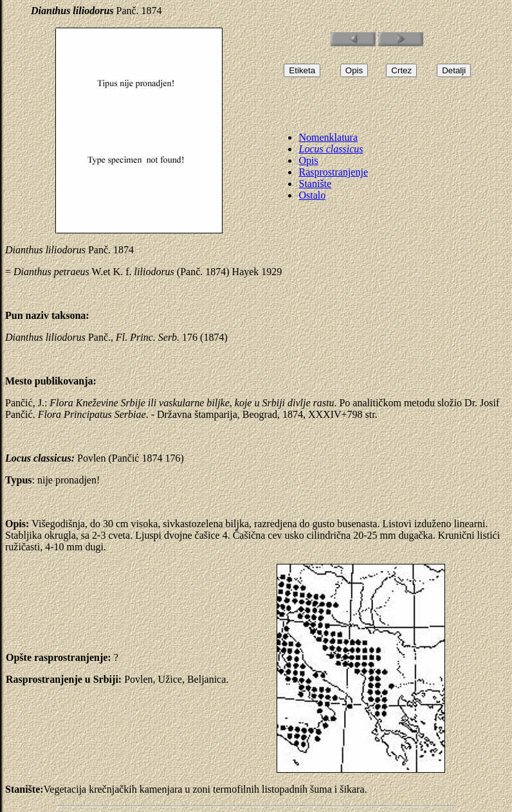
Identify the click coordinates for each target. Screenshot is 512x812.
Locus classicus (331, 149)
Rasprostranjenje (333, 172)
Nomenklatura (328, 137)
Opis (308, 160)
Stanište (315, 184)
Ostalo (312, 195)
